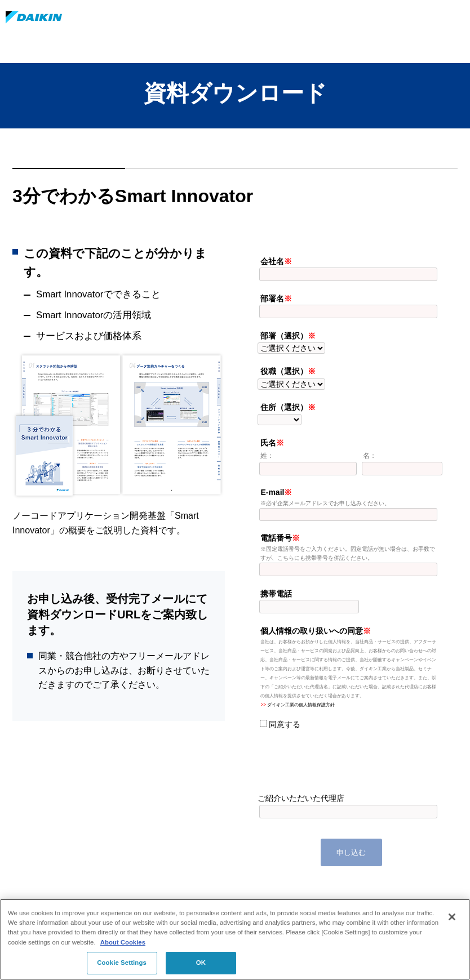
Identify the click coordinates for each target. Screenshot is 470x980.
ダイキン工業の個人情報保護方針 (301, 705)
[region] (235, 939)
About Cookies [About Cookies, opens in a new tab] (123, 942)
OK (201, 963)
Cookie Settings (122, 963)
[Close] (452, 917)
